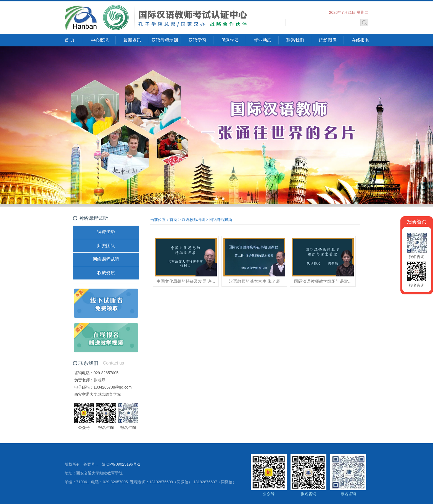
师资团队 (106, 246)
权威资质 (106, 273)
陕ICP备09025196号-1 (121, 464)
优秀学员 (230, 40)
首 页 (70, 40)
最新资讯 (132, 40)
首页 (173, 220)
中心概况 (100, 40)
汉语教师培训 (165, 40)
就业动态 (263, 40)
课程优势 (106, 232)
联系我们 (295, 40)
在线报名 (360, 40)
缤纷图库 (328, 40)
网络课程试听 (106, 259)
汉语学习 (197, 40)
